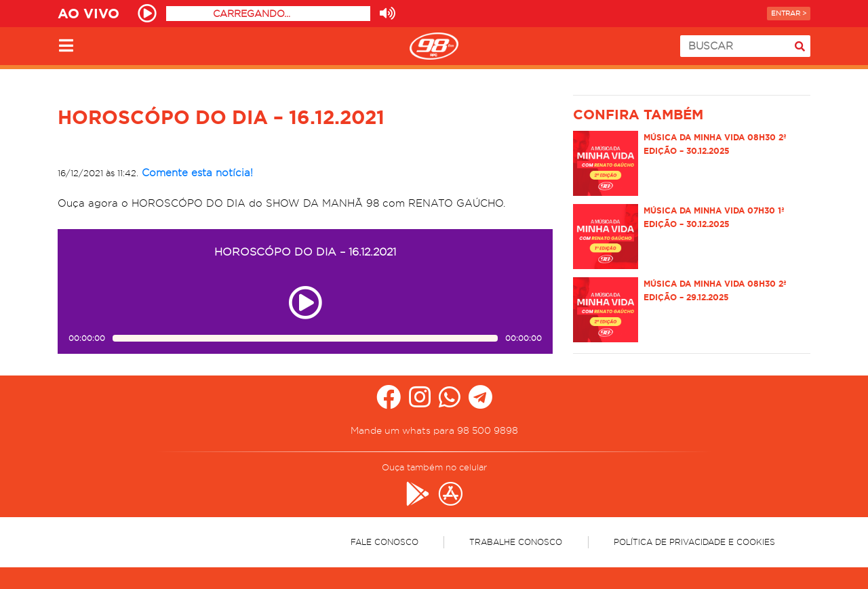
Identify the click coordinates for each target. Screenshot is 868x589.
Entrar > (789, 13)
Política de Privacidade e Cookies (694, 542)
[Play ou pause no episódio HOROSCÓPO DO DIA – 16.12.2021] (305, 303)
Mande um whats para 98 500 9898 (434, 430)
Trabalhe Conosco (516, 542)
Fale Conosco (384, 542)
